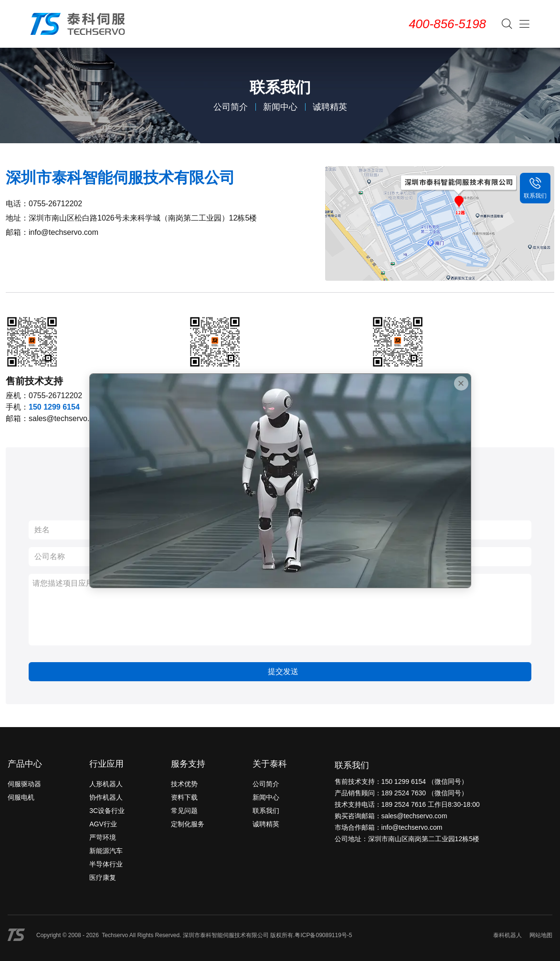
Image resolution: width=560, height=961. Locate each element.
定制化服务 (188, 824)
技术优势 (184, 784)
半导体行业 (106, 864)
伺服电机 (21, 797)
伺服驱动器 (24, 784)
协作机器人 (106, 797)
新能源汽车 (106, 851)
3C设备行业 (107, 811)
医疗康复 (103, 877)
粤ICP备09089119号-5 (323, 935)
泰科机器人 (507, 935)
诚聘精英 (330, 107)
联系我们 (266, 811)
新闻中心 (280, 107)
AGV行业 (103, 824)
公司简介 (231, 107)
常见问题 (184, 811)
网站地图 (541, 935)
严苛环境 (103, 837)
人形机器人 (106, 784)
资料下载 (184, 797)
